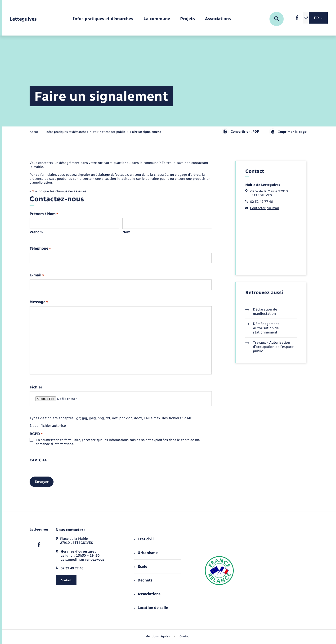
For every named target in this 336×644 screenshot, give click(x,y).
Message (39, 302)
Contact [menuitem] (185, 636)
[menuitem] (103, 19)
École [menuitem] (140, 566)
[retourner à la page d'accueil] (23, 19)
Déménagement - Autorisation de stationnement (263, 328)
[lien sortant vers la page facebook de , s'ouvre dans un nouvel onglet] (297, 19)
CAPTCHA (38, 460)
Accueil (35, 132)
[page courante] (146, 132)
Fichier (36, 387)
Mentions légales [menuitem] (158, 636)
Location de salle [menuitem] (151, 608)
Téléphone (40, 249)
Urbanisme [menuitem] (146, 553)
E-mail (37, 275)
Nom (126, 232)
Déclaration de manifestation (261, 311)
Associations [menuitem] (147, 594)
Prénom (36, 232)
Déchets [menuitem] (143, 580)
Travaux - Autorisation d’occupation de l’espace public (269, 347)
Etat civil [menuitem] (144, 539)
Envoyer (42, 482)
